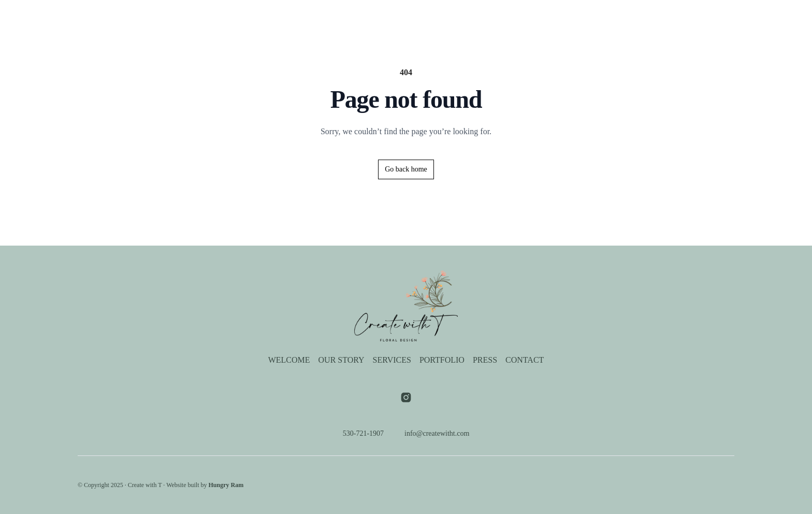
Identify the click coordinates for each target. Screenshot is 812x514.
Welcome (288, 19)
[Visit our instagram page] (406, 397)
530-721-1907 (359, 434)
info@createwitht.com (439, 434)
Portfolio (441, 19)
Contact (527, 19)
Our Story (341, 19)
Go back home (406, 169)
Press (484, 19)
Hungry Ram (243, 485)
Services (392, 19)
